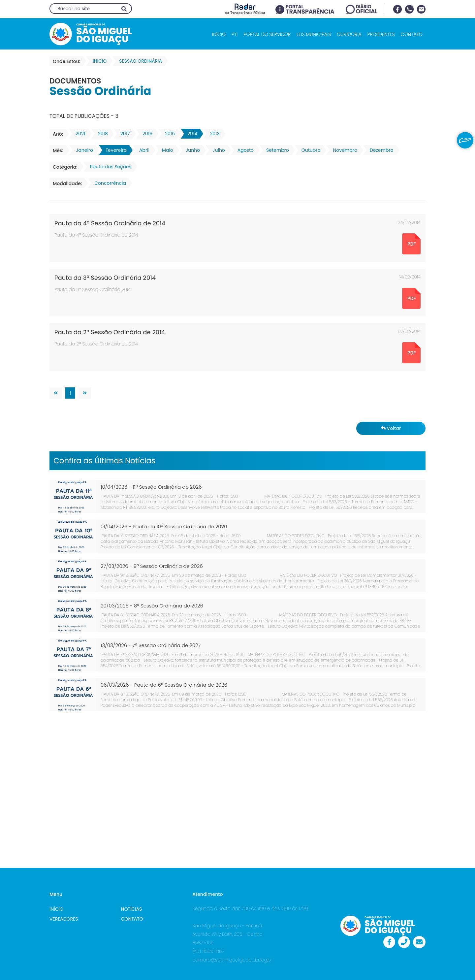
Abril (142, 150)
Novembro (343, 150)
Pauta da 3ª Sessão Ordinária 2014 (105, 278)
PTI (235, 34)
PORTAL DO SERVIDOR (267, 34)
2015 (168, 134)
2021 (78, 134)
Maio (166, 150)
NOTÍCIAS (132, 909)
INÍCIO (219, 34)
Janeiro (82, 150)
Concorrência (108, 183)
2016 (145, 134)
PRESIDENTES (381, 34)
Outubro (309, 150)
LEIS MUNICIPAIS (314, 34)
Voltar (391, 428)
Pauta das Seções (109, 167)
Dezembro (380, 150)
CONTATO (412, 34)
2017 (123, 134)
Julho (217, 150)
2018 (101, 134)
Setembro (276, 150)
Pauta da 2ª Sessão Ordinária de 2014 (110, 332)
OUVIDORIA (349, 34)
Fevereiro (114, 150)
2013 (213, 134)
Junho (191, 150)
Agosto (244, 150)
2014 (190, 134)
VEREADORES (64, 919)
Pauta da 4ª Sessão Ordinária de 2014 (110, 223)
